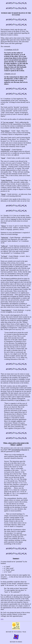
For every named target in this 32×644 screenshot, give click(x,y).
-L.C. (2, 619)
